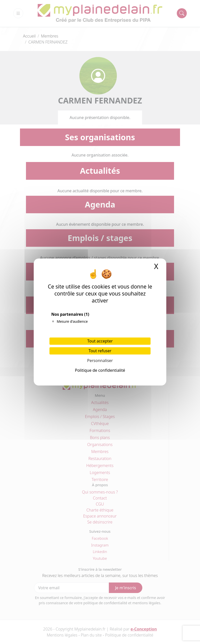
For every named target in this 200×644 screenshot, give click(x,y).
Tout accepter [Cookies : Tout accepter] (100, 341)
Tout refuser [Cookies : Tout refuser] (100, 351)
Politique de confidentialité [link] (100, 370)
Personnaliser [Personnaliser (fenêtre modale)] (100, 360)
